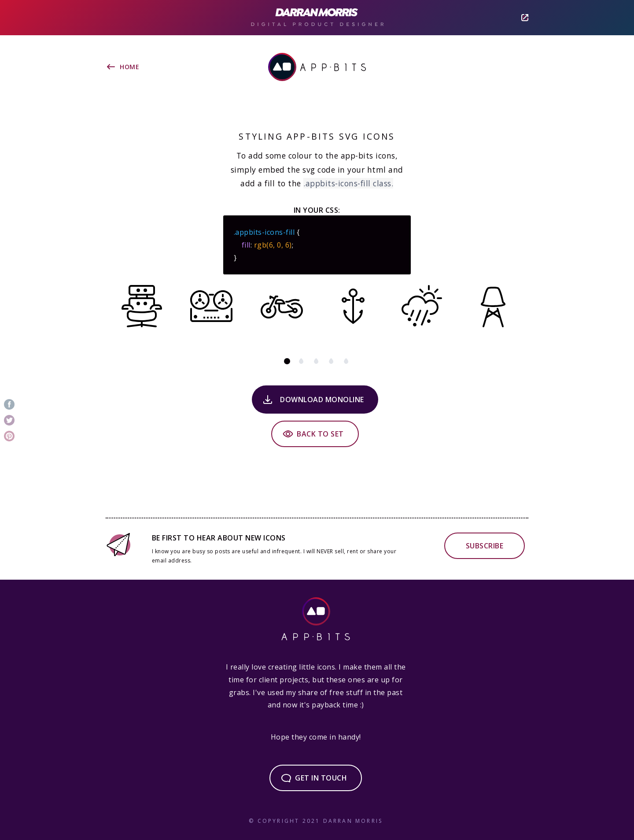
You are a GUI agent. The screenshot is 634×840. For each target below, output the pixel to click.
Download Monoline (322, 400)
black (287, 361)
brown (302, 361)
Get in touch (321, 778)
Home (129, 67)
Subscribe (485, 546)
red (317, 361)
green (332, 361)
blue (347, 361)
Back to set (320, 434)
